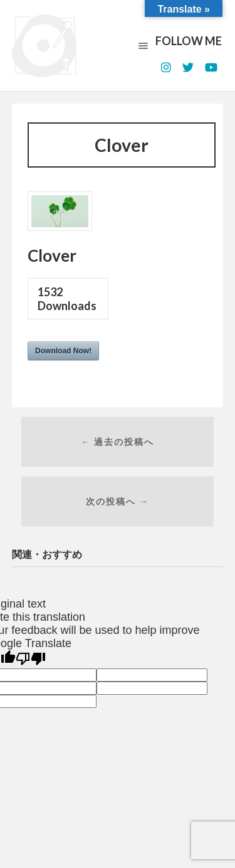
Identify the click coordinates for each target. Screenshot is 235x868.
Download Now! (63, 351)
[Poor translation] (31, 659)
